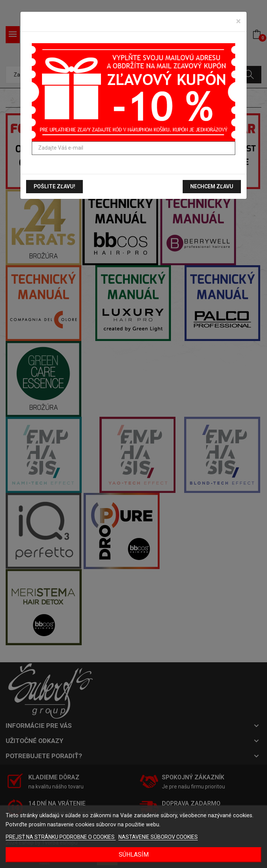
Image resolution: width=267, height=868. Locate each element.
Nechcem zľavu (212, 186)
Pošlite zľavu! (54, 186)
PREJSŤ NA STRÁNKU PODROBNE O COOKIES (61, 837)
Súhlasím (134, 855)
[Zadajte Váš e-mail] (133, 148)
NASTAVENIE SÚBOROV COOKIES (158, 837)
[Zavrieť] (238, 21)
